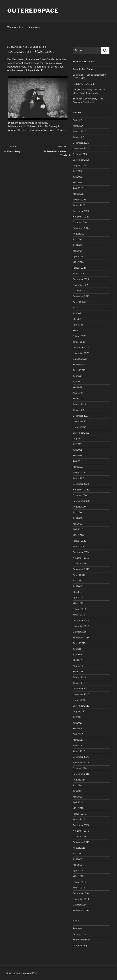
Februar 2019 (79, 609)
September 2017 (81, 706)
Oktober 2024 (80, 222)
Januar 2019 (79, 615)
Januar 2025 (79, 205)
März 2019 (78, 603)
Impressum (34, 27)
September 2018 (81, 637)
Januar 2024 (79, 274)
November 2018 (81, 626)
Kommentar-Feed (81, 940)
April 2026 (78, 120)
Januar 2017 (79, 751)
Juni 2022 (78, 381)
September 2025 (81, 160)
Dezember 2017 (81, 689)
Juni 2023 (78, 313)
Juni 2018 (78, 654)
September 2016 (81, 774)
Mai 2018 (77, 660)
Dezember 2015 (81, 825)
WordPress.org (80, 945)
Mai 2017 (77, 728)
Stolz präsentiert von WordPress (22, 973)
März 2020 (78, 535)
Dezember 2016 (81, 757)
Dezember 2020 (81, 484)
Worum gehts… (15, 27)
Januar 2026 (79, 137)
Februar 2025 (79, 200)
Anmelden (78, 928)
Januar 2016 (79, 819)
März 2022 (78, 399)
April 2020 (78, 529)
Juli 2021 (77, 444)
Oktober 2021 (80, 427)
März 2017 (78, 740)
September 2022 (81, 364)
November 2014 (81, 899)
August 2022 (79, 370)
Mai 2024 (78, 251)
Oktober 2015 (80, 837)
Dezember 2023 (81, 279)
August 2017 (79, 711)
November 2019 (81, 558)
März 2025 (78, 194)
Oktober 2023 (80, 291)
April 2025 (78, 188)
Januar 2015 (79, 888)
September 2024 (81, 228)
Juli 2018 (77, 649)
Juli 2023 (77, 308)
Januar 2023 (79, 342)
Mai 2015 (77, 865)
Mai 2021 (77, 455)
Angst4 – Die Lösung (83, 69)
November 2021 (81, 421)
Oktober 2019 (80, 564)
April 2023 (78, 325)
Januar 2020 (79, 546)
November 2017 (81, 694)
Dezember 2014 (81, 893)
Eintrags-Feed (80, 934)
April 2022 (78, 393)
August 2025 (79, 165)
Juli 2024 (77, 239)
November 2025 (81, 148)
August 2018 (79, 643)
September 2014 (81, 910)
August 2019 (79, 575)
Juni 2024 (78, 245)
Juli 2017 (77, 717)
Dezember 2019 (81, 552)
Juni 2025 (78, 177)
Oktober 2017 (80, 700)
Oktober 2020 (80, 495)
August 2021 (79, 438)
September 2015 (81, 842)
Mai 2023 (78, 319)
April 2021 (78, 461)
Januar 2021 (79, 478)
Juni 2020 (78, 518)
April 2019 (78, 598)
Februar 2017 (79, 745)
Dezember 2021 (81, 416)
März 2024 (78, 262)
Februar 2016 (79, 814)
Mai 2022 (77, 387)
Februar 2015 (79, 882)
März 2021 (78, 467)
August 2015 (79, 848)
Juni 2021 (77, 450)
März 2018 (78, 672)
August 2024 (79, 234)
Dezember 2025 (81, 143)
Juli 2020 (77, 512)
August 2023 (79, 302)
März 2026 (78, 126)
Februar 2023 (79, 336)
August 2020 (79, 507)
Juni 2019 (78, 586)
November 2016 (81, 762)
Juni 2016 (78, 791)
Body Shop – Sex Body (84, 84)
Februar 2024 (79, 268)
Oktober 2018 (80, 632)
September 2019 (81, 569)
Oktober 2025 (80, 154)
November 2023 (81, 285)
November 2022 (81, 353)
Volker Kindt (38, 47)
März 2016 (78, 808)
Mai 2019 (77, 592)
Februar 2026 (79, 131)
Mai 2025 (78, 183)
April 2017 (78, 734)
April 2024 (78, 256)
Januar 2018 (79, 683)
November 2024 (81, 217)
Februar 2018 (79, 677)
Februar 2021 (79, 473)
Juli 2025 (77, 171)
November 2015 (81, 831)
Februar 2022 (79, 404)
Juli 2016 (77, 785)
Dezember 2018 (81, 620)
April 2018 (78, 666)
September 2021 (81, 433)
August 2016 (79, 780)
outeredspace (33, 11)
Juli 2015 (77, 854)
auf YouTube (40, 123)
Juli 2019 (77, 581)
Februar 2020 (80, 541)
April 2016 (78, 802)
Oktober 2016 (80, 768)
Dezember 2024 (81, 211)
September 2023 (81, 296)
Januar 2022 (79, 410)
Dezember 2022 (81, 347)
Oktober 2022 (80, 359)
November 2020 (81, 490)
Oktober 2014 (80, 905)
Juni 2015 (78, 859)
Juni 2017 (77, 723)
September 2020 (81, 501)
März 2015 (78, 876)
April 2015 (78, 871)
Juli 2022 (77, 376)
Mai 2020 (78, 524)
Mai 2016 (77, 797)
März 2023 (78, 330)
